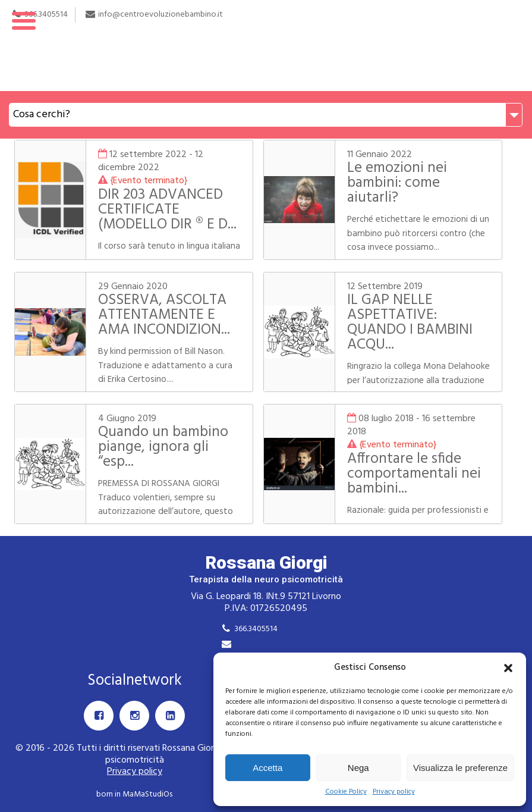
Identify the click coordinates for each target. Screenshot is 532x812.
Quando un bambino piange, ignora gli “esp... (163, 447)
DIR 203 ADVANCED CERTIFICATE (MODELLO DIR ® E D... (167, 210)
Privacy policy (394, 792)
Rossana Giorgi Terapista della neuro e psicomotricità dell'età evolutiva (266, 46)
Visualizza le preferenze (460, 768)
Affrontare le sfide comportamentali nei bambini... (414, 474)
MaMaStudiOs (147, 794)
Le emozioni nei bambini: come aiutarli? (397, 183)
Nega (358, 768)
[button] (508, 668)
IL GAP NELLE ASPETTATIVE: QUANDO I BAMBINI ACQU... (410, 323)
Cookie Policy (346, 792)
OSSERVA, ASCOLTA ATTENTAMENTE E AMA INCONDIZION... (164, 315)
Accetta (267, 768)
